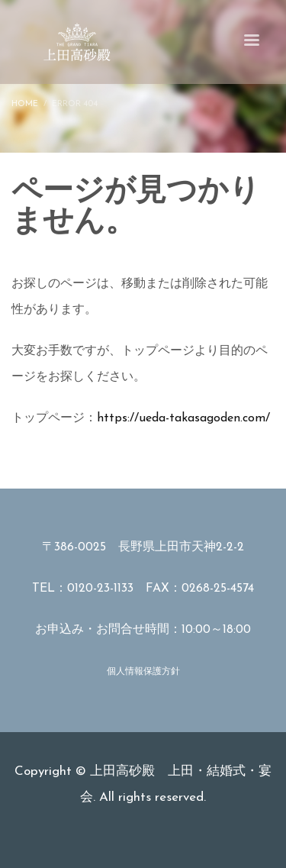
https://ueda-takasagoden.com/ (183, 418)
